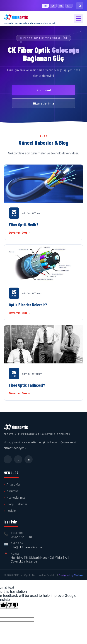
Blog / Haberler (17, 504)
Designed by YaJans (71, 575)
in (29, 459)
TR (45, 6)
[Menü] (79, 19)
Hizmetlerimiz (44, 103)
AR (69, 6)
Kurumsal (44, 90)
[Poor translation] (12, 605)
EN (53, 6)
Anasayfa (13, 484)
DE (61, 6)
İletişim (12, 510)
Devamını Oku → (20, 232)
